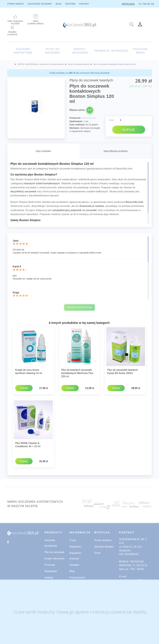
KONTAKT (84, 4)
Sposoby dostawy (104, 546)
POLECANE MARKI (140, 51)
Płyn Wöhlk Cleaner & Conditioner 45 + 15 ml (28, 444)
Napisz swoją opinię (79, 307)
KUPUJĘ (129, 130)
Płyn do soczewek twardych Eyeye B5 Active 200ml (123, 372)
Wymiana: (75, 128)
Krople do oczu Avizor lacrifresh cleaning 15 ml (29, 372)
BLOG (59, 4)
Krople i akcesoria (54, 558)
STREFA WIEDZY (16, 4)
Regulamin (75, 546)
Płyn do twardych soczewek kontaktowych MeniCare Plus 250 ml (77, 373)
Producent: (75, 118)
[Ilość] (121, 120)
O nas (73, 540)
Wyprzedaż (51, 571)
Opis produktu (43, 151)
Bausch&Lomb (89, 118)
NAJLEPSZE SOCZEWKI (40, 4)
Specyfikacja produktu (116, 151)
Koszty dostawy (103, 540)
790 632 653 (137, 561)
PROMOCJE (102, 51)
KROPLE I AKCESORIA (80, 51)
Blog (72, 571)
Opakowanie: (76, 121)
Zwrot (97, 552)
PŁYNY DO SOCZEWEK (53, 51)
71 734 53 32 (146, 4)
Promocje (50, 564)
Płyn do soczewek (55, 552)
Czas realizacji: (77, 125)
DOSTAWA (70, 4)
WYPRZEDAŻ (120, 51)
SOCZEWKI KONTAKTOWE (23, 51)
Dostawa (74, 564)
